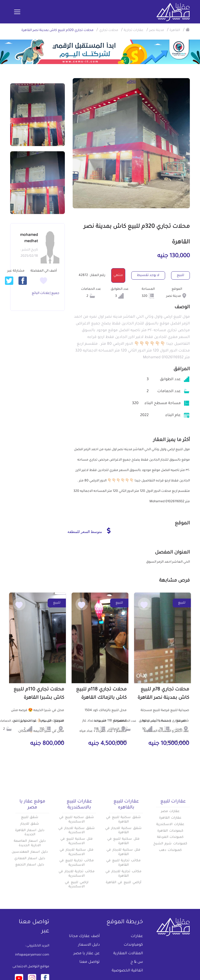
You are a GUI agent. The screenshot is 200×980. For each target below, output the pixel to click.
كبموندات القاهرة (170, 831)
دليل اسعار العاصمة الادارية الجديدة (30, 843)
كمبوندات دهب (170, 850)
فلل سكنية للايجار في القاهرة (123, 852)
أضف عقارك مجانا (84, 937)
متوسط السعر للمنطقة (89, 531)
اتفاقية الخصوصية (127, 971)
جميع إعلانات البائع (46, 293)
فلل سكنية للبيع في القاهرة (123, 841)
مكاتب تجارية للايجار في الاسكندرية (77, 874)
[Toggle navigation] (17, 12)
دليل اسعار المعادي (30, 859)
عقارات (137, 937)
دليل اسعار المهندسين (30, 852)
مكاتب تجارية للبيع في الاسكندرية (77, 863)
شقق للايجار (30, 824)
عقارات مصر (170, 812)
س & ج (137, 962)
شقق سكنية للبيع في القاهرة (123, 820)
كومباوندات (133, 945)
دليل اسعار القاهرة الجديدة (30, 833)
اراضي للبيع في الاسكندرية (77, 885)
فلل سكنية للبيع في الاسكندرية (77, 841)
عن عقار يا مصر (87, 954)
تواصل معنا (90, 962)
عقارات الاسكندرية (170, 825)
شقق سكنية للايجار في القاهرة (123, 831)
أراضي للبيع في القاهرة (123, 883)
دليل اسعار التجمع (30, 865)
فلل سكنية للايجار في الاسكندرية (77, 852)
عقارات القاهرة (170, 818)
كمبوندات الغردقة (170, 837)
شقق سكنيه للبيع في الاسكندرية (77, 820)
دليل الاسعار (89, 945)
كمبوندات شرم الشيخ (170, 844)
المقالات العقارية (128, 954)
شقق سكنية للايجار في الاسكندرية (77, 831)
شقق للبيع (30, 818)
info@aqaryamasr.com (32, 955)
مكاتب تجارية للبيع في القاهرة (123, 863)
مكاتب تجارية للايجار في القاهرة (123, 874)
